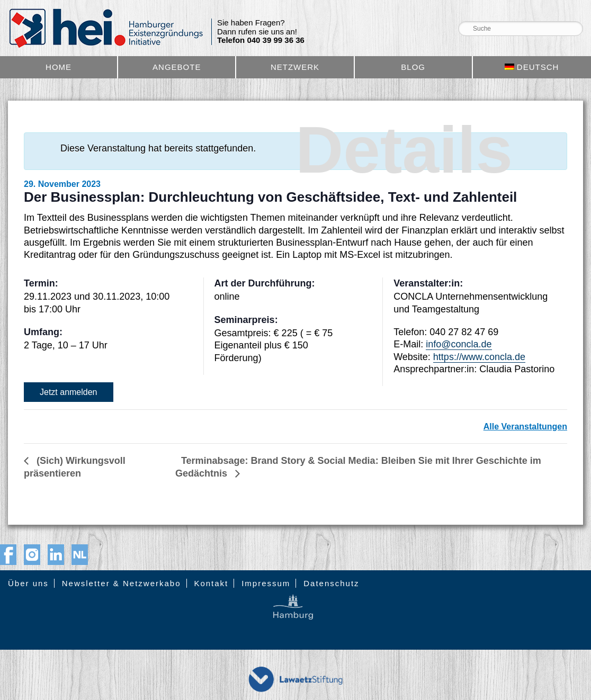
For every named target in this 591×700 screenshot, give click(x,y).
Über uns (28, 583)
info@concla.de (459, 344)
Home (59, 67)
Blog (413, 67)
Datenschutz (331, 583)
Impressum (266, 583)
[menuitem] (532, 67)
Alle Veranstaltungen (525, 427)
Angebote (177, 67)
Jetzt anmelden (69, 392)
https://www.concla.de (479, 357)
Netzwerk (295, 67)
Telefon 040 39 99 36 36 (261, 40)
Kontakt (211, 583)
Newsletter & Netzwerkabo (122, 583)
